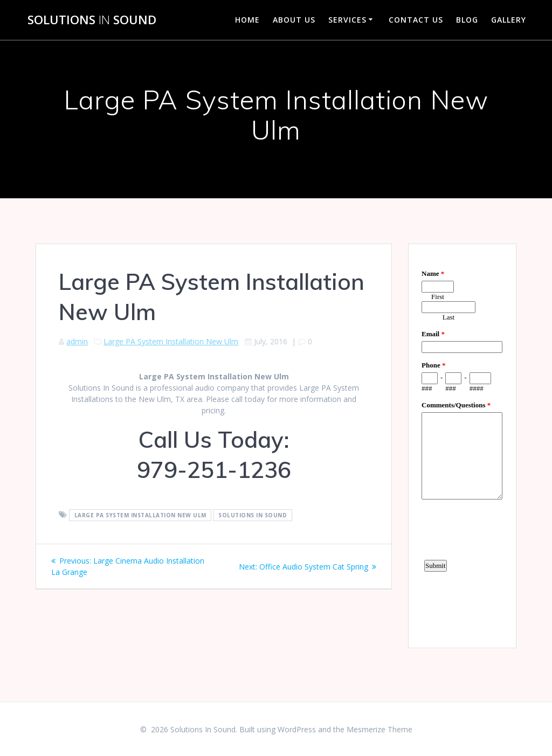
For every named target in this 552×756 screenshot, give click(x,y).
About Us (294, 20)
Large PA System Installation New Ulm (171, 341)
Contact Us (416, 20)
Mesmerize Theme (379, 729)
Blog (467, 20)
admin (77, 341)
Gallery (509, 20)
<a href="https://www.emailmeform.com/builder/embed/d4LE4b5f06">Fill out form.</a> (462, 445)
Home (247, 20)
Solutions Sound (92, 20)
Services (347, 20)
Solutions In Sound (253, 515)
